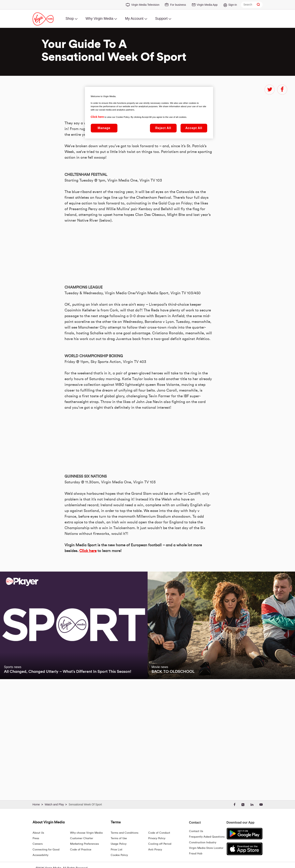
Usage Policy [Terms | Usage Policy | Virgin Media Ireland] (119, 844)
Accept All (194, 128)
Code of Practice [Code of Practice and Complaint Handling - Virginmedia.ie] (81, 850)
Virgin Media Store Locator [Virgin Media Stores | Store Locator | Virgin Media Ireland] (206, 848)
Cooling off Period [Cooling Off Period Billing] (160, 844)
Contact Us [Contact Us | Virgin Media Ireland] (196, 831)
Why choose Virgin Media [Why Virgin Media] (86, 833)
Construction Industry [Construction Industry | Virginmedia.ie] (203, 843)
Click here (88, 662)
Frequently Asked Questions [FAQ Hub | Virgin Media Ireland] (207, 837)
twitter (270, 90)
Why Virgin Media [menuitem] (99, 19)
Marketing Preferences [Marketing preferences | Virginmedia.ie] (84, 844)
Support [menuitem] (161, 19)
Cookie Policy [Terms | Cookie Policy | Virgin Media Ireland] (119, 855)
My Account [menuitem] (134, 19)
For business (178, 5)
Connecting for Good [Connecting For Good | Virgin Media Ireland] (46, 850)
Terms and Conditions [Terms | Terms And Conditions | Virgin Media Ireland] (125, 833)
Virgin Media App (207, 5)
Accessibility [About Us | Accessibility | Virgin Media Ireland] (40, 855)
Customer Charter (82, 838)
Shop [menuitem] (70, 19)
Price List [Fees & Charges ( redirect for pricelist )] (117, 850)
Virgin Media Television (145, 5)
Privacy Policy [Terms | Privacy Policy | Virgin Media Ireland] (157, 838)
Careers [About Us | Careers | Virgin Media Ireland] (38, 844)
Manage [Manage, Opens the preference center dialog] (104, 128)
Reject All (163, 128)
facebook (282, 90)
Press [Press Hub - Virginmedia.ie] (36, 838)
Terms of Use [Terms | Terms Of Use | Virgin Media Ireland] (119, 838)
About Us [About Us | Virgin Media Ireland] (38, 833)
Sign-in (233, 5)
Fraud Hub (196, 854)
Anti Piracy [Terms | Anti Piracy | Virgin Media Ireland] (155, 850)
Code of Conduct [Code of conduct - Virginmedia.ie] (159, 833)
